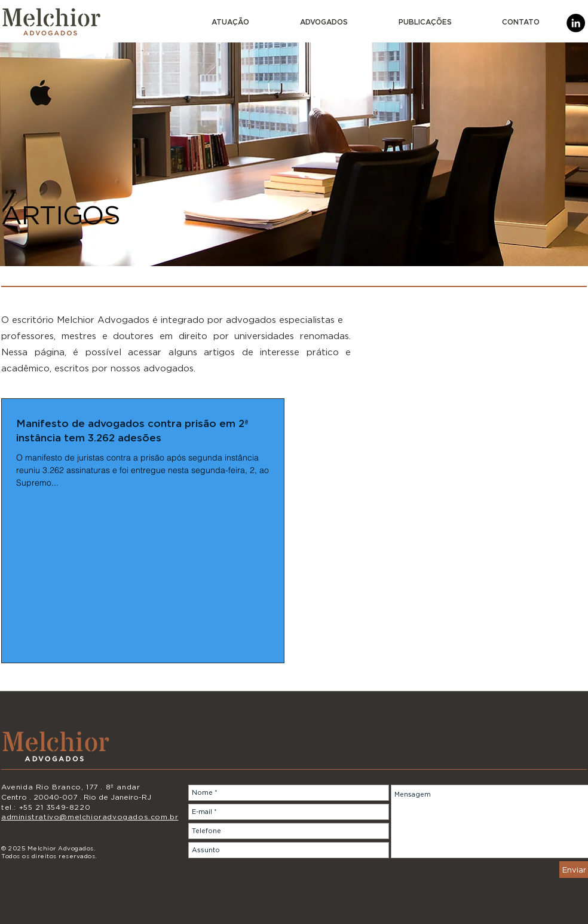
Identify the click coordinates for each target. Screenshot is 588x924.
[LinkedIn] (576, 23)
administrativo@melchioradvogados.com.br (90, 817)
